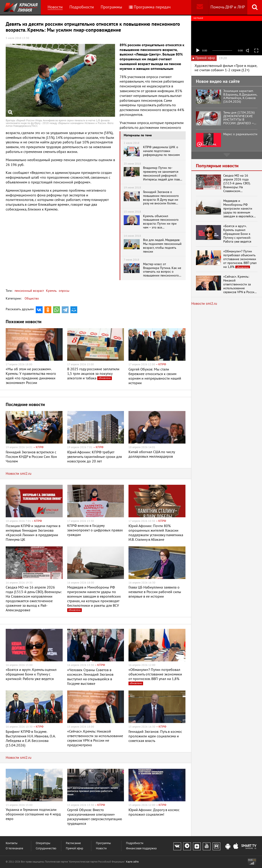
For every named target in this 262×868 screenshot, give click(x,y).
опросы (64, 291)
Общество (32, 298)
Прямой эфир (74, 849)
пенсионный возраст (29, 291)
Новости (55, 7)
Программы (111, 7)
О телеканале (14, 849)
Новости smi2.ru (19, 474)
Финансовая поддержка (141, 849)
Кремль (51, 291)
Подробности (82, 7)
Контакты (12, 843)
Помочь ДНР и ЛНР (228, 7)
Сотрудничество (46, 849)
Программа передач (150, 7)
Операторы (43, 843)
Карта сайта (132, 862)
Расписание (73, 843)
